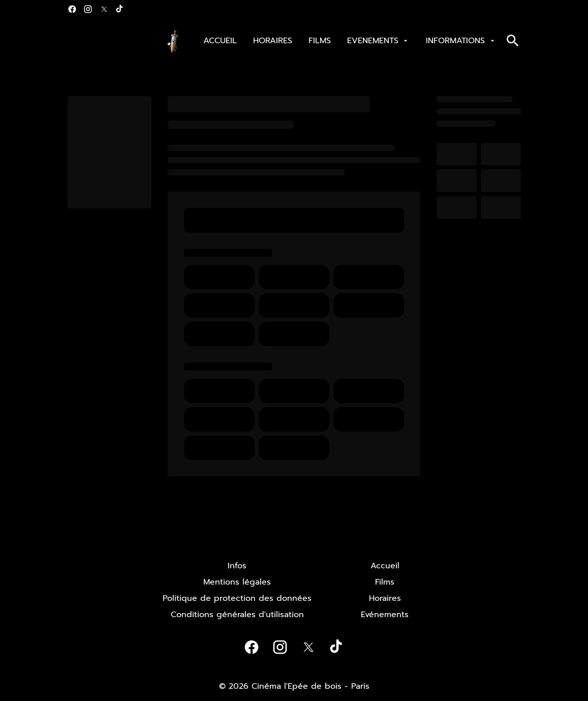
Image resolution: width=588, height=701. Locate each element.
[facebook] (72, 9)
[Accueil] (385, 566)
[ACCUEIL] (220, 41)
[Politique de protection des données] (237, 598)
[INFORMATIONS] (461, 41)
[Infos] (237, 566)
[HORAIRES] (273, 41)
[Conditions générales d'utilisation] (237, 615)
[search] (513, 41)
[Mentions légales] (237, 582)
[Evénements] (385, 615)
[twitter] (104, 9)
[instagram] (88, 9)
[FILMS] (320, 41)
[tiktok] (120, 9)
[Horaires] (385, 598)
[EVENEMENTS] (378, 41)
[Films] (385, 582)
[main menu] (350, 41)
